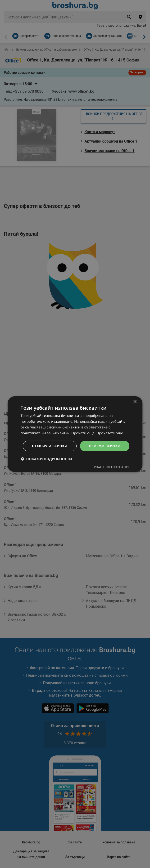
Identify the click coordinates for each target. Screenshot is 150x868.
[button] (46, 459)
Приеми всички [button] (105, 446)
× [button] (135, 402)
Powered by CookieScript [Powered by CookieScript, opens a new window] (112, 467)
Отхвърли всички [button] (50, 446)
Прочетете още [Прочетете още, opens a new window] (110, 433)
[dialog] (75, 434)
